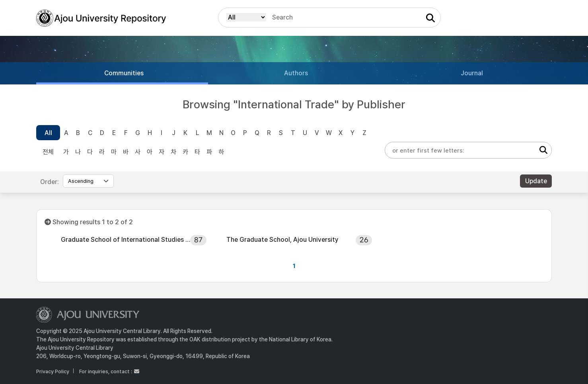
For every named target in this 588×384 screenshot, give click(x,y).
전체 (48, 152)
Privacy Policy (53, 371)
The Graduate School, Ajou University (282, 240)
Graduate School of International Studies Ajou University (126, 240)
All (48, 133)
